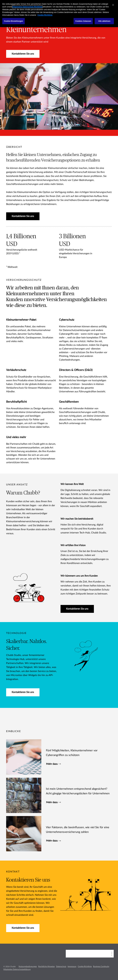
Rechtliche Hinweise (46, 966)
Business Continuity (101, 966)
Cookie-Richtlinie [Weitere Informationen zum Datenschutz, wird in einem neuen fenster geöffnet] (45, 15)
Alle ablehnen (104, 21)
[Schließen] (113, 5)
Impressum (72, 966)
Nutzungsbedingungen (28, 966)
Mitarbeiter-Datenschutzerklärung (17, 969)
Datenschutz (61, 966)
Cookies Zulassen (83, 21)
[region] (59, 14)
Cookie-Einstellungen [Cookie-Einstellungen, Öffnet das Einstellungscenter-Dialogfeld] (14, 21)
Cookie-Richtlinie (85, 966)
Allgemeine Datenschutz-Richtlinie (27, 7)
